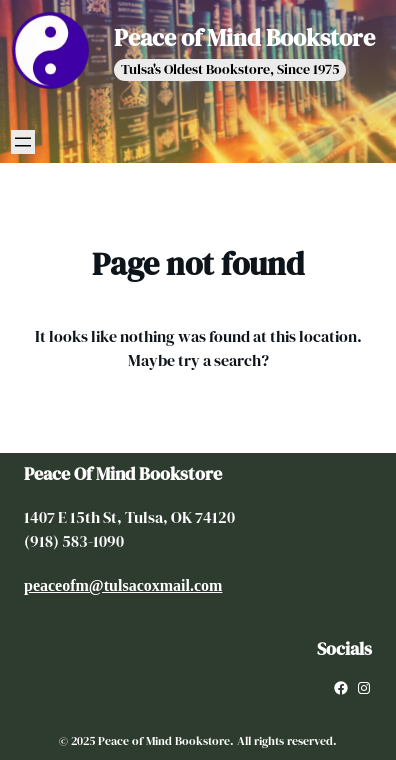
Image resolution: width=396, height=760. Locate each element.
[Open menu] (23, 142)
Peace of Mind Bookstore (244, 37)
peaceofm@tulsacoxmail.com (123, 585)
